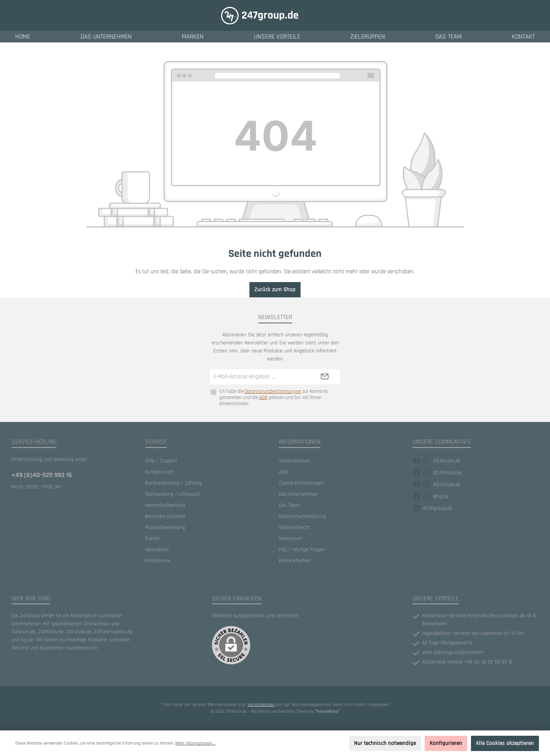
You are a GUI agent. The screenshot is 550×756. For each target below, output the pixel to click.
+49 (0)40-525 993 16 (42, 475)
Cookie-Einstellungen (301, 483)
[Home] (23, 37)
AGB (263, 398)
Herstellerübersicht (165, 505)
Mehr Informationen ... (195, 743)
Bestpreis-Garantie (165, 516)
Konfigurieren (446, 743)
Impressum (291, 539)
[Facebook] (417, 461)
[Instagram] (427, 461)
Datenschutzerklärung (302, 516)
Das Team (290, 505)
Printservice (158, 561)
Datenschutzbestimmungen (273, 392)
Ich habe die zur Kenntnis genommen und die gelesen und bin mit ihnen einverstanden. (274, 398)
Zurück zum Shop (275, 290)
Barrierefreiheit (295, 561)
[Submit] (325, 377)
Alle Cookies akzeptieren (505, 743)
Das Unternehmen (298, 494)
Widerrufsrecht (294, 527)
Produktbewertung (165, 527)
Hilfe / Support (161, 461)
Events (152, 539)
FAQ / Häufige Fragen (302, 550)
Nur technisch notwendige (385, 743)
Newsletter (157, 550)
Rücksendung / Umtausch (173, 494)
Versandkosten (295, 461)
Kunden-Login (160, 472)
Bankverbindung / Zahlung (174, 483)
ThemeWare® (328, 711)
